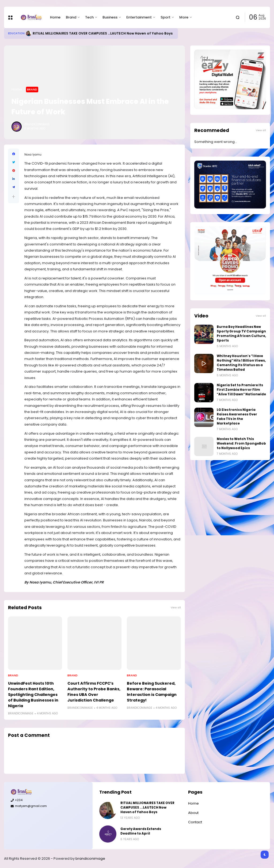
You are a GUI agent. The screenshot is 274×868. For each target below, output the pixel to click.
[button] (14, 197)
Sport (165, 17)
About (193, 813)
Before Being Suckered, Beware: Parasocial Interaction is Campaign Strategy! (152, 692)
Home (55, 17)
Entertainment (139, 17)
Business (110, 17)
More (184, 17)
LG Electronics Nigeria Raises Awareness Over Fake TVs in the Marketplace (237, 417)
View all (176, 607)
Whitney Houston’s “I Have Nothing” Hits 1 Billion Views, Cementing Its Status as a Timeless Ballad (241, 363)
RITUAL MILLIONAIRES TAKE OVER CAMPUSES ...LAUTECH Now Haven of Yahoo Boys (103, 33)
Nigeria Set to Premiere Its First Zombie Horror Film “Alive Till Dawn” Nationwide (241, 390)
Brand (71, 17)
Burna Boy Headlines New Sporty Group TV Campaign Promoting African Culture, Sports (241, 334)
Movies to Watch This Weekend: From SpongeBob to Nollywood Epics (241, 444)
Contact (195, 822)
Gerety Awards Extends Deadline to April (141, 831)
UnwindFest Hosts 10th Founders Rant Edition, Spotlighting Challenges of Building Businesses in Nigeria (33, 695)
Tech (89, 17)
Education (16, 33)
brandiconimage (90, 858)
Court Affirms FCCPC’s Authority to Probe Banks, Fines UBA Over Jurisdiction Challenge (94, 692)
